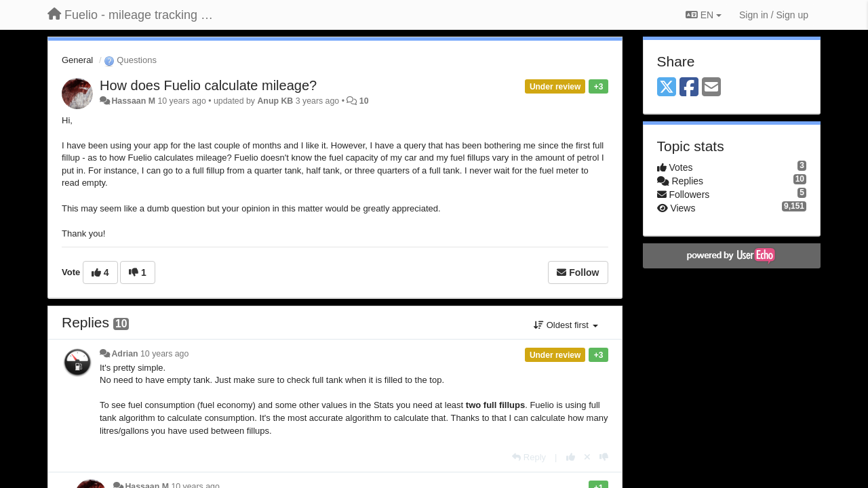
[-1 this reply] (604, 457)
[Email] (711, 88)
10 (364, 101)
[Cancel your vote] (587, 457)
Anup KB (275, 101)
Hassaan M (133, 101)
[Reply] (529, 457)
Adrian (124, 354)
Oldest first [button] (566, 325)
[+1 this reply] (571, 457)
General (77, 60)
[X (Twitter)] (667, 88)
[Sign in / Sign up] (774, 15)
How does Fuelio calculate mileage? (208, 85)
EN (704, 15)
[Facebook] (689, 88)
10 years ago (164, 354)
